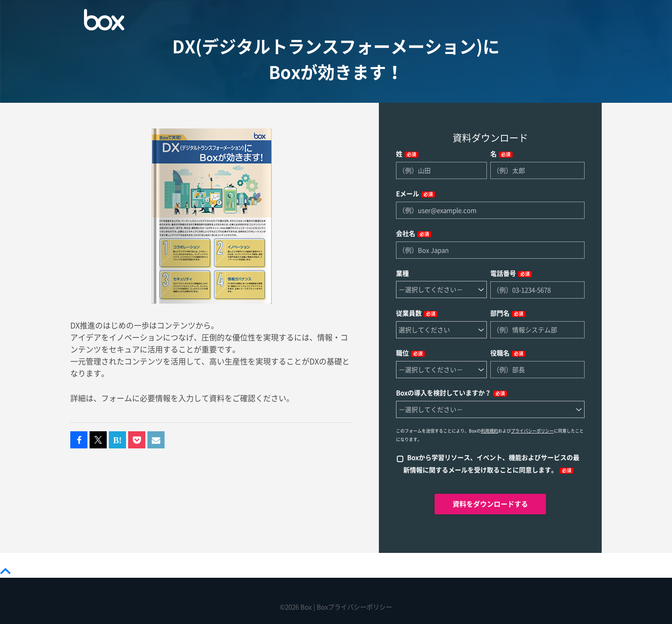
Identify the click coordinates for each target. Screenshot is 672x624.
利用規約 (489, 431)
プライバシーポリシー (532, 431)
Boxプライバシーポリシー (354, 607)
